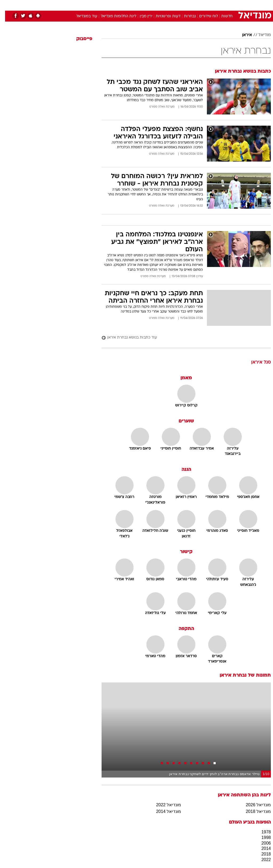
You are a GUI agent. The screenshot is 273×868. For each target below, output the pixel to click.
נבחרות (185, 16)
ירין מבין (141, 16)
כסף (159, 5)
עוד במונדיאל (82, 16)
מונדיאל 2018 (253, 811)
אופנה (78, 5)
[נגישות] (7, 5)
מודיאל (260, 35)
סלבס (173, 5)
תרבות (189, 5)
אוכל (146, 5)
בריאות (131, 5)
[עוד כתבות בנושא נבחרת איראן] (181, 338)
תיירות (114, 5)
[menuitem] (202, 5)
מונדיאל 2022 (163, 805)
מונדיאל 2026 (253, 805)
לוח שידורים (203, 16)
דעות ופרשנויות (163, 16)
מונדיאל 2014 (163, 811)
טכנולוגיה (96, 5)
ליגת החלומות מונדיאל (113, 16)
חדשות (222, 16)
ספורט (205, 5)
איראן (242, 35)
